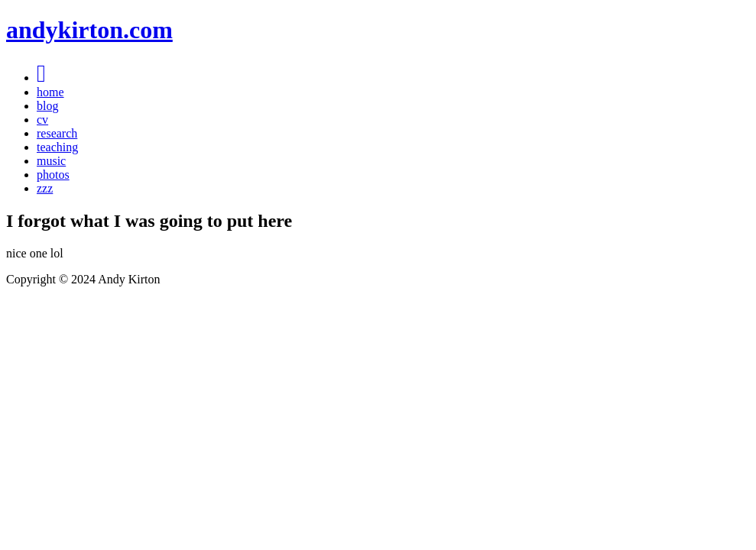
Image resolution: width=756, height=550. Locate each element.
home (50, 92)
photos (53, 175)
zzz (45, 188)
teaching (57, 147)
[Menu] (41, 78)
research (57, 133)
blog (47, 106)
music (51, 161)
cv (42, 120)
